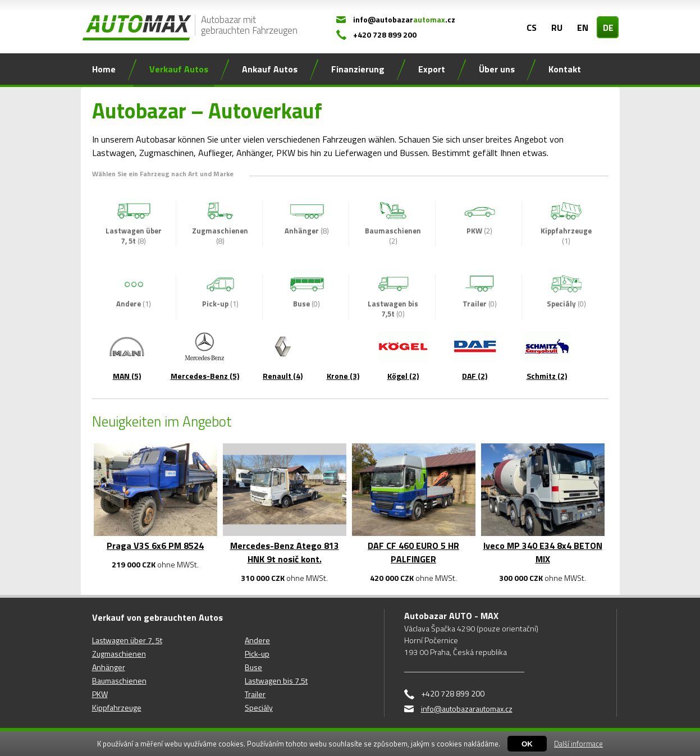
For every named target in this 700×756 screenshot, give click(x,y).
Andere (257, 640)
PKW (100, 694)
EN (583, 28)
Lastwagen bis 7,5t (276, 681)
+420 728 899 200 (385, 35)
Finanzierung (358, 69)
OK (527, 744)
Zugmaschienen (119, 654)
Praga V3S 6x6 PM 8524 (155, 546)
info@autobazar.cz (404, 19)
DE (608, 28)
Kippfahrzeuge (117, 707)
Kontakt (565, 69)
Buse (253, 667)
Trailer (255, 694)
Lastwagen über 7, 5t (127, 640)
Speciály (259, 707)
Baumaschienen (119, 681)
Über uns (497, 69)
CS (532, 28)
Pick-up (257, 654)
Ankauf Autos (270, 69)
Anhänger (109, 667)
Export (432, 69)
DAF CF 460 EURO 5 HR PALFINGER (413, 552)
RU (557, 28)
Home (104, 69)
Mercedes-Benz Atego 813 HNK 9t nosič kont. (285, 552)
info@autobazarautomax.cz (467, 709)
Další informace (578, 744)
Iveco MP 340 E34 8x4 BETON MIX (543, 552)
